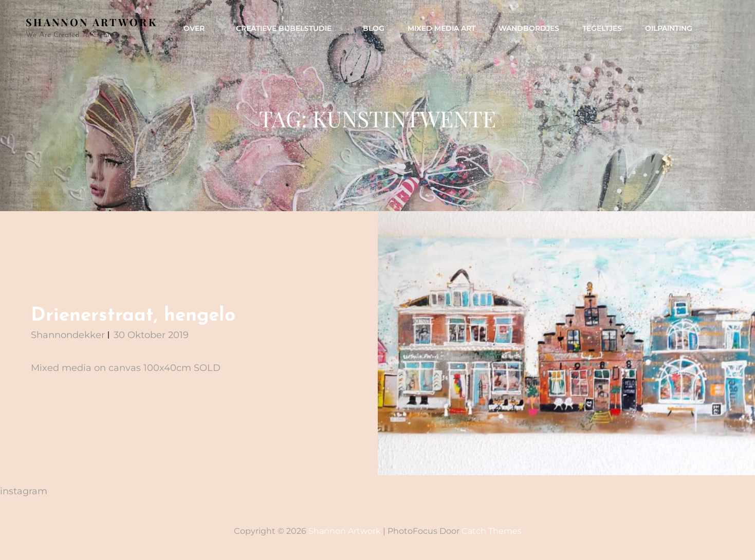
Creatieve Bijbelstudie (289, 28)
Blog (374, 28)
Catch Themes (492, 531)
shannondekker (68, 335)
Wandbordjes (529, 28)
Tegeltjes (602, 28)
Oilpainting (669, 28)
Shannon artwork (91, 22)
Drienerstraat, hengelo (133, 316)
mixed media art (441, 28)
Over (199, 28)
